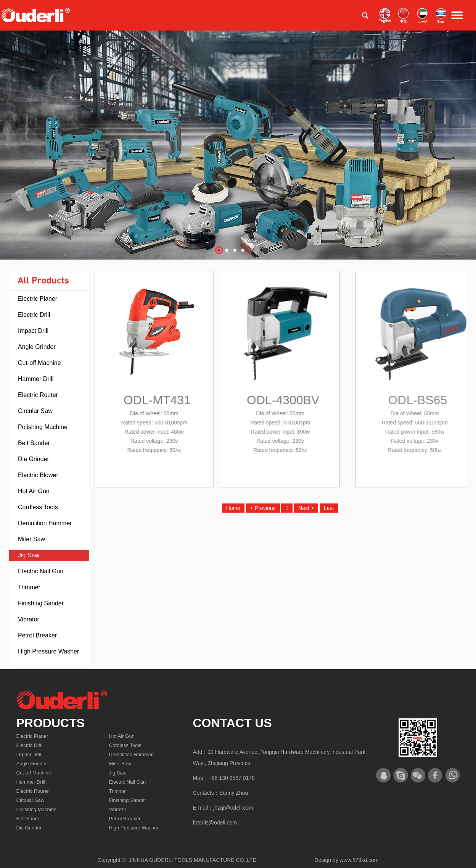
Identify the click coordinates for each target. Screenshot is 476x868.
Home (233, 508)
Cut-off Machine (39, 363)
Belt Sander (34, 443)
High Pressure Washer (48, 651)
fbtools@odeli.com (215, 823)
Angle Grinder (37, 347)
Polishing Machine (43, 427)
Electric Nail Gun (41, 571)
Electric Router (38, 395)
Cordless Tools (38, 507)
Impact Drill (33, 331)
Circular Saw (35, 411)
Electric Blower (38, 475)
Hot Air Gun (34, 491)
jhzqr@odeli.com (233, 808)
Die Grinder (34, 459)
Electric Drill (34, 315)
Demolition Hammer (45, 523)
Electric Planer (38, 299)
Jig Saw (29, 555)
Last (329, 508)
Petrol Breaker (37, 635)
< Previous (263, 508)
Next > (306, 508)
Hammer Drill (36, 379)
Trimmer (29, 587)
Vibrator (29, 619)
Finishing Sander (41, 603)
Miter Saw (31, 539)
